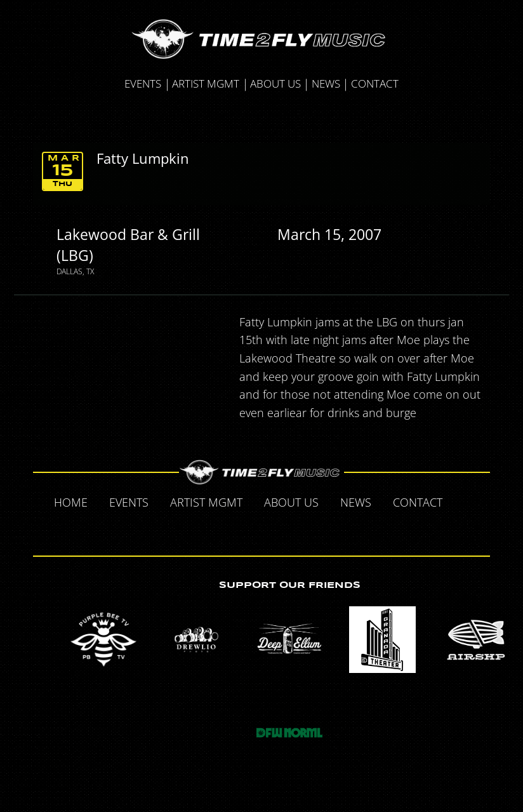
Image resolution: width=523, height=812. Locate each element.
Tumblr (262, 529)
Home (71, 502)
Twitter (235, 529)
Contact (375, 83)
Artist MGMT (206, 83)
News (326, 83)
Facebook (467, 502)
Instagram (289, 529)
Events (143, 83)
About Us (275, 83)
